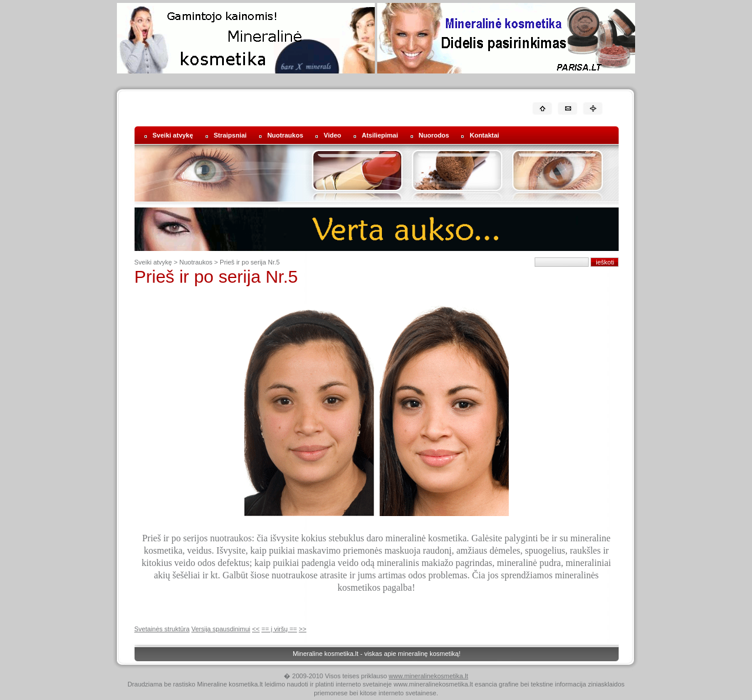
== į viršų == (279, 629)
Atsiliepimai (380, 135)
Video (333, 135)
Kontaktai (484, 135)
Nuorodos (434, 135)
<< (256, 629)
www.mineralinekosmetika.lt (429, 676)
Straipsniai (230, 135)
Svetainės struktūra (162, 629)
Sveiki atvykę (173, 135)
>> (303, 629)
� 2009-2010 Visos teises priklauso (336, 676)
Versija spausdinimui (221, 629)
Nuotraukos (285, 135)
